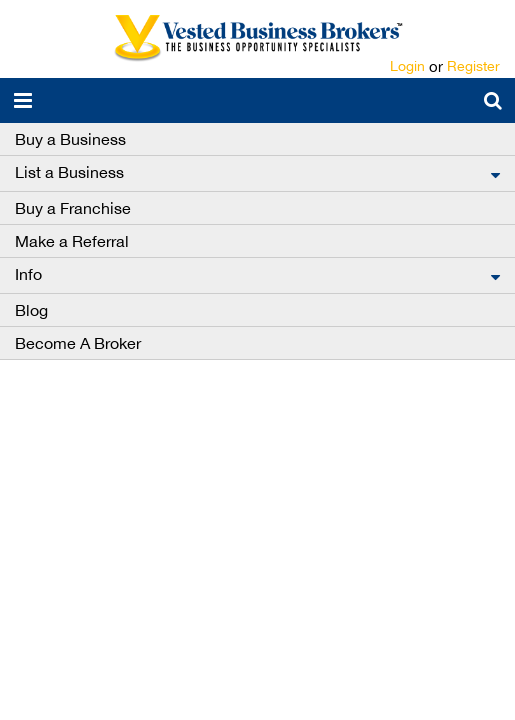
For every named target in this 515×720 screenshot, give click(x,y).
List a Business (69, 172)
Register (473, 66)
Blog (31, 310)
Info (28, 274)
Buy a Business (70, 139)
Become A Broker (78, 343)
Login (407, 66)
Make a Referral (72, 241)
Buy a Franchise (73, 208)
